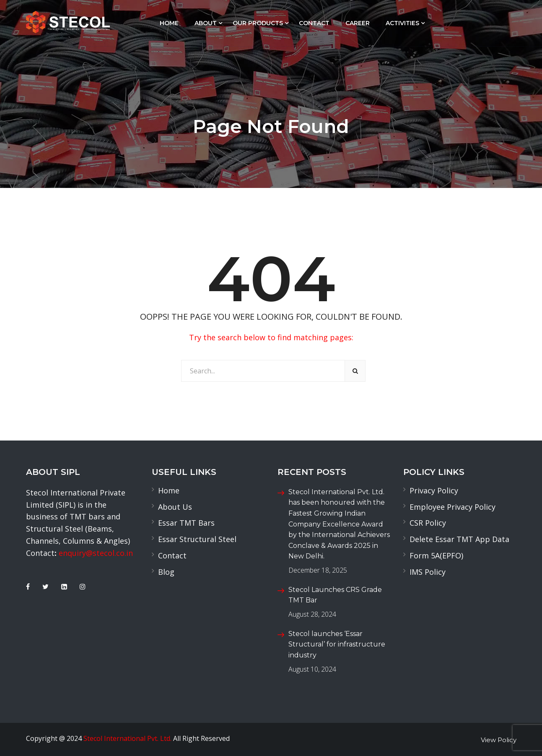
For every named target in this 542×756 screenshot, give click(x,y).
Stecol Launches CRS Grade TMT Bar (335, 595)
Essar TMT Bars (186, 523)
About (206, 23)
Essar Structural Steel (197, 539)
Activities (402, 23)
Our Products (258, 23)
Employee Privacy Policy (453, 507)
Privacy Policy (434, 490)
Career (358, 23)
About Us (175, 507)
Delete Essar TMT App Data (459, 539)
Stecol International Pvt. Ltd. (127, 738)
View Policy (499, 740)
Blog (166, 572)
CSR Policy (428, 523)
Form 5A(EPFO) (436, 555)
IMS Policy (428, 572)
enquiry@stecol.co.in (96, 553)
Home (169, 23)
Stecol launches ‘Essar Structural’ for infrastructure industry (337, 644)
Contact (314, 23)
